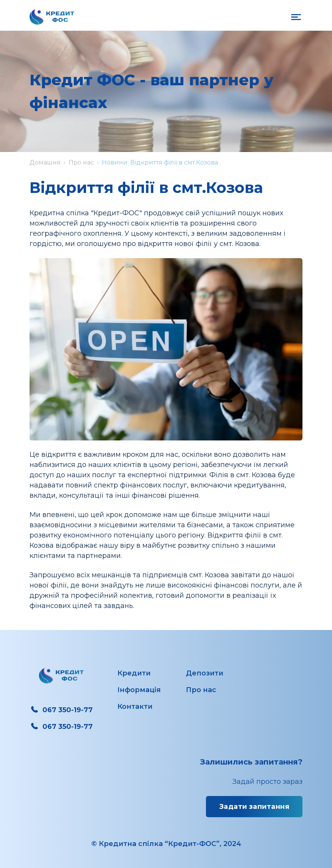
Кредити (134, 673)
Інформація (139, 690)
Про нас (81, 162)
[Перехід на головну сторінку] (52, 17)
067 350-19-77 (61, 710)
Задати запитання (254, 807)
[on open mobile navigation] (296, 17)
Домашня (45, 162)
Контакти (135, 707)
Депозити (205, 673)
